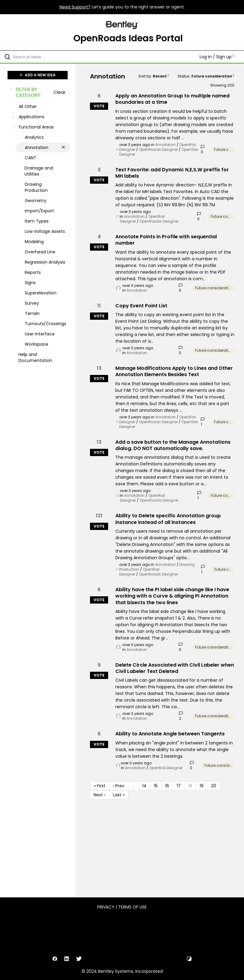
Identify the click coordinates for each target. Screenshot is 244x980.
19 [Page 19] (202, 786)
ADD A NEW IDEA (38, 75)
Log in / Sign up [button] (217, 57)
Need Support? (75, 7)
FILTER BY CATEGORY (25, 92)
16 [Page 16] (167, 786)
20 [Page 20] (214, 786)
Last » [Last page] (119, 795)
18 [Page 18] (190, 786)
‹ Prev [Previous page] (119, 786)
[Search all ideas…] (41, 57)
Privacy (106, 907)
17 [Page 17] (179, 786)
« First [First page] (100, 786)
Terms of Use (132, 907)
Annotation (165, 145)
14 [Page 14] (144, 786)
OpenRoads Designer (158, 149)
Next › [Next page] (100, 795)
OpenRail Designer (166, 768)
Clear (59, 92)
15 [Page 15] (156, 786)
